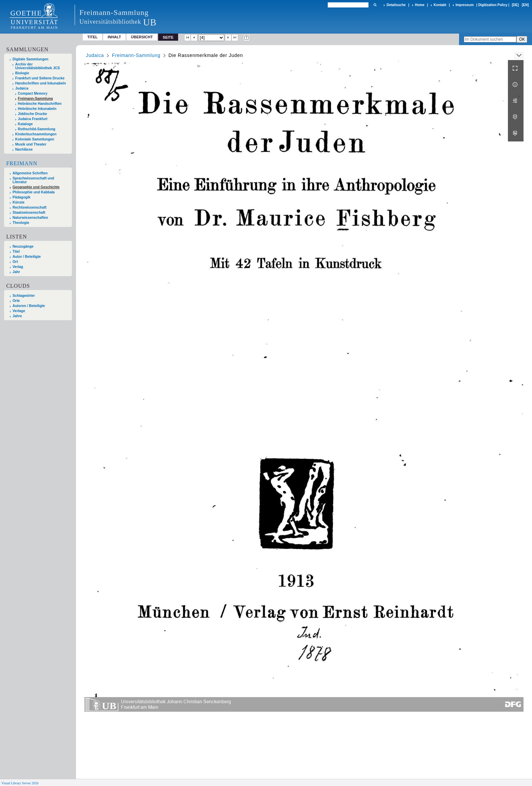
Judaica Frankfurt (33, 119)
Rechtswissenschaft (30, 207)
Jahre (17, 316)
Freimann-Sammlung (35, 99)
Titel (92, 37)
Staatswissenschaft (29, 213)
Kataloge (25, 124)
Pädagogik (22, 197)
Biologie (22, 73)
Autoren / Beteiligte (29, 306)
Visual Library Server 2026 (20, 783)
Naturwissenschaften (30, 218)
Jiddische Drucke (33, 114)
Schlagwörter (24, 296)
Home (420, 5)
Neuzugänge (23, 246)
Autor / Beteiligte (27, 257)
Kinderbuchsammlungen (36, 134)
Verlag (18, 267)
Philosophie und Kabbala (34, 192)
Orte (16, 301)
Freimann (22, 163)
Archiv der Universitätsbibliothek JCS (38, 66)
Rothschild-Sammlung (37, 129)
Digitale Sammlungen (31, 59)
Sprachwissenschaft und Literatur (33, 180)
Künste (18, 202)
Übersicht (142, 37)
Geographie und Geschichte (36, 187)
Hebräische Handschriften (40, 104)
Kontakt (440, 5)
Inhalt (114, 37)
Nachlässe (24, 149)
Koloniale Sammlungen (35, 139)
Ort (15, 262)
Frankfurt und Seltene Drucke (40, 78)
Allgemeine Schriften (30, 173)
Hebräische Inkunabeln (37, 109)
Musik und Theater (31, 144)
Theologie (21, 223)
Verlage (19, 311)
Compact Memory (33, 93)
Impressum (465, 5)
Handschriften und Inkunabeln (41, 83)
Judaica (22, 88)
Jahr (16, 272)
